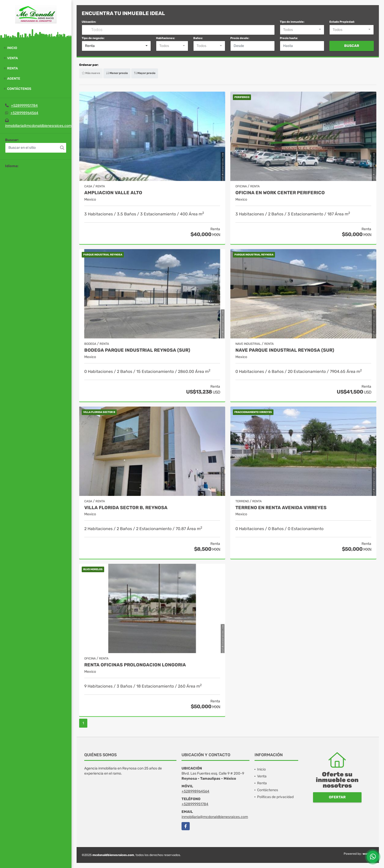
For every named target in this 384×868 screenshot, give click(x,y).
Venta (13, 58)
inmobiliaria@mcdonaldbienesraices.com (38, 126)
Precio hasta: (289, 38)
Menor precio (117, 73)
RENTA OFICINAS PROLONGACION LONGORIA (135, 665)
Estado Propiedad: (342, 22)
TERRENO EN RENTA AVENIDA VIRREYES (281, 508)
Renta (13, 68)
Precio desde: (240, 38)
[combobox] (302, 30)
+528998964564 (24, 113)
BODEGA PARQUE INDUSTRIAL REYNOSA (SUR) (137, 350)
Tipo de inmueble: (292, 22)
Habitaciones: (165, 38)
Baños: (198, 38)
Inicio (12, 48)
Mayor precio (145, 73)
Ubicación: (89, 22)
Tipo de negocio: (93, 38)
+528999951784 (24, 106)
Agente (14, 78)
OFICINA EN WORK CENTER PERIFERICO (280, 193)
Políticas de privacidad (275, 797)
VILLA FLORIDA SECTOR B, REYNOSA (126, 508)
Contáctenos (19, 89)
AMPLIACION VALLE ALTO (113, 193)
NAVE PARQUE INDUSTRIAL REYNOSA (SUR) (285, 350)
